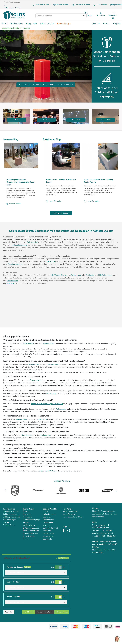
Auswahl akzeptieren (45, 625)
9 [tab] (55, 99)
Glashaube (90, 289)
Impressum (28, 528)
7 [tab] (50, 99)
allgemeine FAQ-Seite (48, 484)
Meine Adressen (69, 528)
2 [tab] (36, 99)
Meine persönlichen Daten (73, 530)
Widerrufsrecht (9, 539)
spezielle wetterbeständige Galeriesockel (47, 417)
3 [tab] (39, 99)
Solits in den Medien (31, 544)
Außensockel (61, 423)
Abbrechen (9, 625)
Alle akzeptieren (62, 625)
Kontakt (95, 522)
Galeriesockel (32, 256)
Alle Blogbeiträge (61, 226)
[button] (36, 586)
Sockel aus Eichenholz (18, 258)
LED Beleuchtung (105, 289)
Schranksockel (12, 294)
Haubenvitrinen (53, 378)
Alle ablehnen (28, 625)
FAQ (5, 541)
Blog (25, 555)
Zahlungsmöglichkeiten (12, 530)
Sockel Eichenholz (50, 561)
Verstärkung (51, 407)
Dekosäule (51, 275)
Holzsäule (10, 297)
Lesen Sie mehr (14, 218)
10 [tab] (58, 99)
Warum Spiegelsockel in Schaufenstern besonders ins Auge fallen (20, 196)
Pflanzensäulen (49, 555)
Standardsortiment (16, 278)
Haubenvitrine (48, 357)
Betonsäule (47, 553)
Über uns (27, 525)
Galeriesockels (28, 357)
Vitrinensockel (48, 550)
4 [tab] (42, 99)
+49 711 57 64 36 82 (12, 8)
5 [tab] (44, 99)
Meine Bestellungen (70, 525)
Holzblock (47, 564)
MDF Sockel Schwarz (59, 289)
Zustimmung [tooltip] (63, 571)
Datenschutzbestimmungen (34, 541)
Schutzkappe (76, 289)
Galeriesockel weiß (50, 541)
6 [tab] (47, 99)
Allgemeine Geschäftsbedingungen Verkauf (32, 533)
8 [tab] (53, 99)
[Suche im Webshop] (61, 16)
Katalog (26, 553)
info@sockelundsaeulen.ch (103, 547)
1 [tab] (33, 99)
